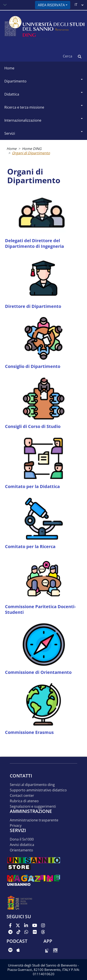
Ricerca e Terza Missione (24, 107)
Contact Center (22, 796)
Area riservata (51, 5)
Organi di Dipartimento (31, 153)
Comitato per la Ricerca (30, 546)
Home (9, 68)
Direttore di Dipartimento (33, 306)
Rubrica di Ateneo (24, 801)
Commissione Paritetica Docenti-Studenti (40, 609)
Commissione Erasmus (29, 732)
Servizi (10, 133)
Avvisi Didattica (22, 845)
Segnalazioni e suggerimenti (33, 806)
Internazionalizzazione (23, 120)
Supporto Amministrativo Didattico (38, 790)
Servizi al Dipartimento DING (32, 785)
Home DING (32, 149)
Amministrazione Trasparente (34, 820)
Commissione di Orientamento (38, 672)
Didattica (12, 94)
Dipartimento (15, 81)
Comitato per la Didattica (32, 486)
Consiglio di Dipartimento (33, 366)
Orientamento (21, 850)
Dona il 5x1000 (22, 839)
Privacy (16, 826)
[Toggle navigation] (5, 5)
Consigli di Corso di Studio (33, 426)
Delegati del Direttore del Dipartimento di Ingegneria (34, 243)
